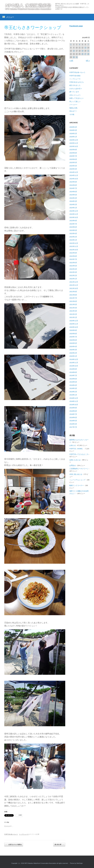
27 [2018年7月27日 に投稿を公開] (85, 54)
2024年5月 (73, 195)
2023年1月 (73, 240)
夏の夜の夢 (59, 845)
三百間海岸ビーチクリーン (79, 469)
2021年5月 (73, 304)
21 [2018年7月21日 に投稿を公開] (88, 51)
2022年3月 (73, 272)
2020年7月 (73, 337)
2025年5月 (73, 163)
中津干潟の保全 (75, 76)
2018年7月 (73, 414)
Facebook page (76, 26)
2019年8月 (73, 372)
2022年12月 (74, 243)
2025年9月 (73, 150)
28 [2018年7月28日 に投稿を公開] (88, 54)
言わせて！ (73, 111)
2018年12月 (74, 398)
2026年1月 (73, 137)
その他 (72, 114)
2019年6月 (73, 379)
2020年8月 (73, 334)
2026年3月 (73, 130)
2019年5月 (73, 382)
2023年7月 (73, 224)
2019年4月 (73, 385)
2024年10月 (74, 179)
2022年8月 (73, 256)
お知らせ (73, 445)
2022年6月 (73, 263)
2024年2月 (73, 205)
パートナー (73, 105)
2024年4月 (73, 198)
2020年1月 (73, 356)
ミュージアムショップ (77, 480)
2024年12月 (74, 172)
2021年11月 (74, 285)
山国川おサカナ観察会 (14, 845)
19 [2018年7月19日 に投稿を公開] (82, 51)
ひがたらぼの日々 (76, 89)
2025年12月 (74, 140)
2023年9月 (73, 221)
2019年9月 (73, 369)
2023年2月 (73, 237)
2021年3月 (73, 311)
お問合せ (73, 465)
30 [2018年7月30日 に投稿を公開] (74, 57)
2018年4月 (73, 424)
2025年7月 (73, 156)
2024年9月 (73, 182)
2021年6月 (73, 301)
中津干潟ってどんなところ (79, 454)
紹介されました (75, 85)
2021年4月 (73, 308)
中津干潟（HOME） (77, 449)
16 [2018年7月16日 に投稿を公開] (74, 51)
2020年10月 (74, 327)
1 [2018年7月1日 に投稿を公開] (71, 45)
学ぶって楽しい (75, 101)
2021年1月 (73, 317)
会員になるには (75, 460)
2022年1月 (73, 279)
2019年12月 (74, 359)
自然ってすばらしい (77, 98)
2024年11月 (74, 175)
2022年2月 (73, 276)
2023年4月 (73, 234)
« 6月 (71, 61)
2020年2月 (73, 353)
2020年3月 (73, 350)
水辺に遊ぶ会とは (76, 474)
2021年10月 (74, 288)
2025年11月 (74, 143)
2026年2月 (73, 134)
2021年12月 (74, 282)
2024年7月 (73, 188)
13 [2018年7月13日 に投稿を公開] (85, 48)
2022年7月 (73, 259)
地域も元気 (73, 108)
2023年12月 (74, 211)
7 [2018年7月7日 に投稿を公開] (88, 45)
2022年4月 (73, 269)
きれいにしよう (75, 95)
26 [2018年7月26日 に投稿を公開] (82, 54)
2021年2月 (73, 314)
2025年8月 (73, 153)
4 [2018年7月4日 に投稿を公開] (79, 45)
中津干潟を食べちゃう (11, 834)
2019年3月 (73, 388)
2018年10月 (74, 405)
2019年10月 (74, 366)
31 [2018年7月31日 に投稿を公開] (77, 57)
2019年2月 (73, 392)
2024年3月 (73, 201)
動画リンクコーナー (77, 485)
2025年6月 (73, 159)
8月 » (88, 61)
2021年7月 (73, 298)
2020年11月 (74, 324)
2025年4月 (73, 166)
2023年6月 (73, 227)
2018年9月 (73, 408)
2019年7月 (73, 375)
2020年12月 (74, 321)
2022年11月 (74, 246)
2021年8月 (73, 295)
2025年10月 (74, 146)
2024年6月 (73, 192)
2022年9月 (73, 253)
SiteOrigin (80, 863)
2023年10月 (74, 217)
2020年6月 (73, 340)
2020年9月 (73, 330)
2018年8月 (73, 411)
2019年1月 (73, 395)
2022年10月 (74, 250)
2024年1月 (73, 208)
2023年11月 (74, 214)
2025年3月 (73, 169)
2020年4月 (73, 347)
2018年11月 (74, 401)
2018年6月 (73, 417)
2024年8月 (73, 185)
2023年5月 (73, 230)
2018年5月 (73, 421)
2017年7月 (73, 427)
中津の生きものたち (77, 82)
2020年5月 (73, 343)
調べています (74, 92)
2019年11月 (74, 363)
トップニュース (24, 834)
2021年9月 (73, 292)
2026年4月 (73, 127)
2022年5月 (73, 266)
